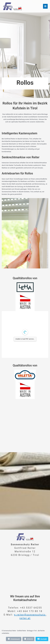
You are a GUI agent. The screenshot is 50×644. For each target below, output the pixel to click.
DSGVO (29, 639)
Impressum (14, 639)
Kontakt (42, 639)
